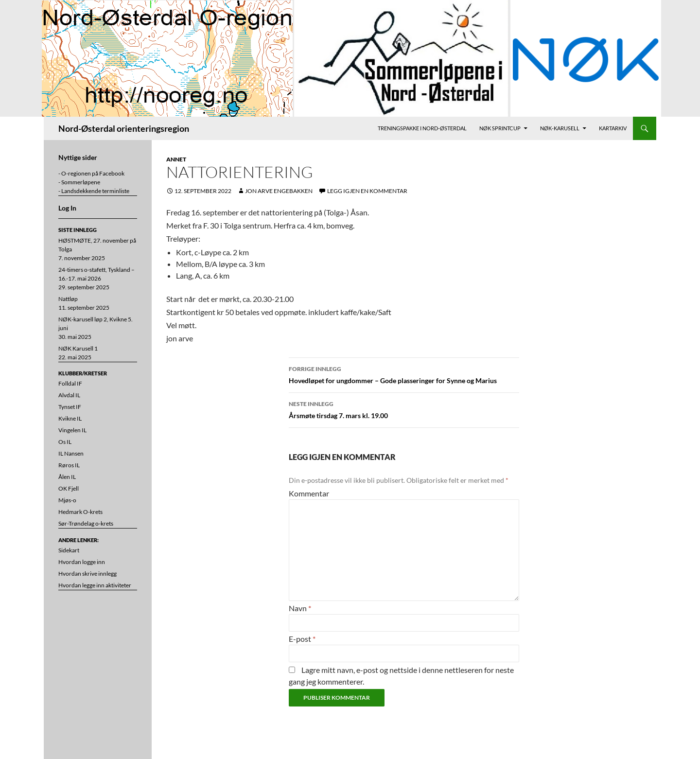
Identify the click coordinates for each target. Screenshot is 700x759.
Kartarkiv (613, 128)
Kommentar (309, 493)
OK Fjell (69, 488)
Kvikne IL (70, 418)
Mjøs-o (67, 500)
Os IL (65, 442)
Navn (300, 608)
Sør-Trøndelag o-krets (86, 523)
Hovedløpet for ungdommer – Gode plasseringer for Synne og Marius (404, 374)
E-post (302, 639)
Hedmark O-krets (80, 512)
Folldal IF (70, 383)
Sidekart (69, 550)
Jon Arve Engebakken (279, 191)
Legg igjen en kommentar (367, 191)
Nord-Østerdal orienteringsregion (124, 128)
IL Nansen (71, 453)
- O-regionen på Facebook (91, 173)
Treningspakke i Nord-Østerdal (422, 128)
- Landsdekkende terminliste (94, 191)
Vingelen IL (72, 430)
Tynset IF (70, 407)
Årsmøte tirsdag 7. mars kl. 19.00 (404, 409)
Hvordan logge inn (82, 562)
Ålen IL (67, 477)
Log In (67, 208)
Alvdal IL (69, 395)
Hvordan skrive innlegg (87, 574)
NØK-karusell (560, 128)
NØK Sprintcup (500, 128)
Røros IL (69, 465)
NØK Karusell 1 (78, 348)
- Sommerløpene (79, 182)
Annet (176, 159)
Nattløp (68, 299)
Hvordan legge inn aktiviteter (95, 585)
